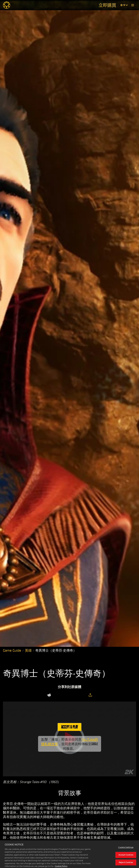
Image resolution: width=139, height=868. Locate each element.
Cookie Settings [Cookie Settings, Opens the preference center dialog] (126, 851)
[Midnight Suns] (7, 5)
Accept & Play (69, 727)
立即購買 (107, 5)
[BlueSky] (82, 695)
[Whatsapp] (73, 695)
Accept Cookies (126, 858)
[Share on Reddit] (49, 695)
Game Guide (12, 650)
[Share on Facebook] (66, 695)
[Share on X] (58, 695)
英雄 (28, 650)
